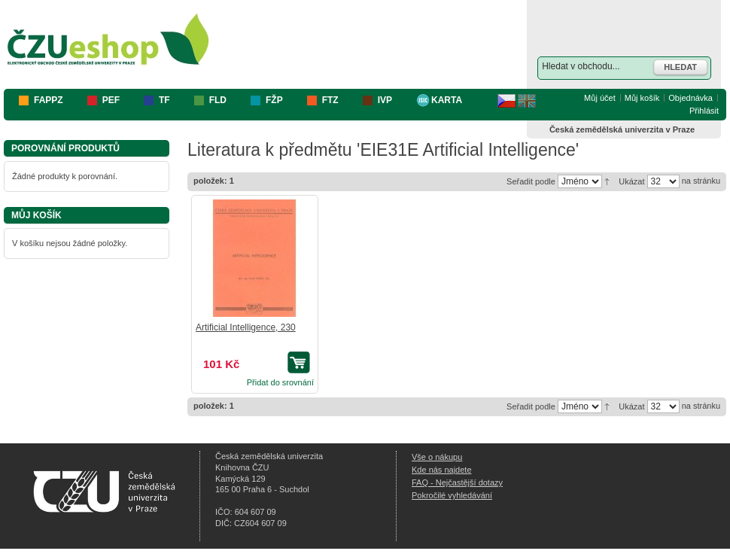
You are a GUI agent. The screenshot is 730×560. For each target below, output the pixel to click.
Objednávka (690, 98)
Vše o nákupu (437, 457)
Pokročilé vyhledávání (452, 495)
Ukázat (631, 181)
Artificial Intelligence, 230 (246, 327)
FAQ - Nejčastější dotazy (457, 482)
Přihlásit (704, 111)
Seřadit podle (531, 181)
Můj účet (600, 98)
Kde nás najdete (442, 470)
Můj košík (642, 98)
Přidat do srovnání (280, 382)
